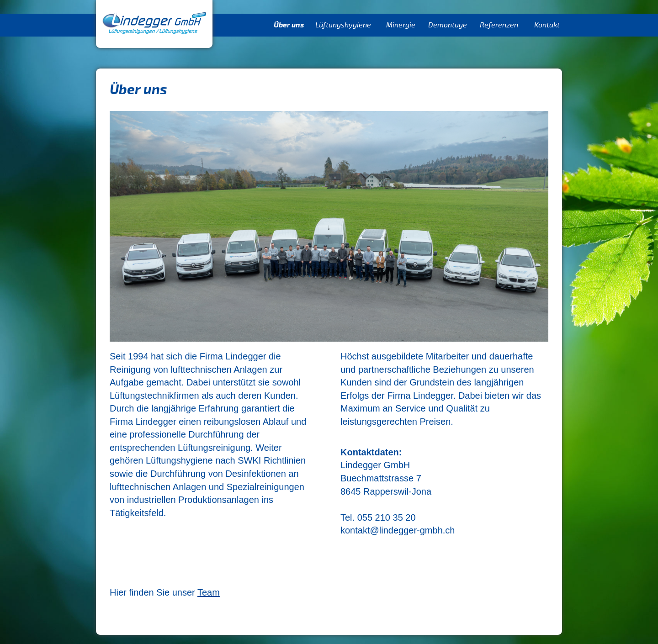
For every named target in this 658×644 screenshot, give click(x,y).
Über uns (289, 25)
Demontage (448, 25)
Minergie (401, 25)
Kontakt (547, 25)
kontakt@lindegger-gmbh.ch (398, 530)
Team (209, 592)
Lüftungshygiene (343, 25)
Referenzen (499, 25)
